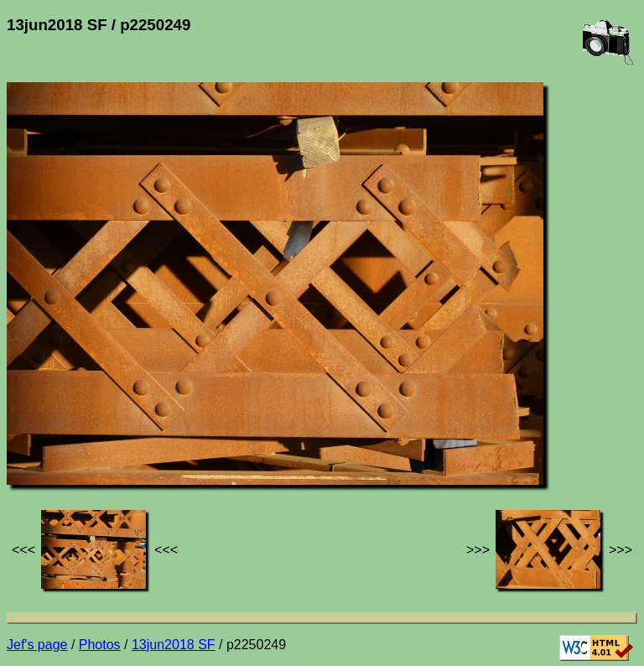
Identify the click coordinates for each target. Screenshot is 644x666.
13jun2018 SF (174, 645)
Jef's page (37, 645)
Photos (100, 645)
